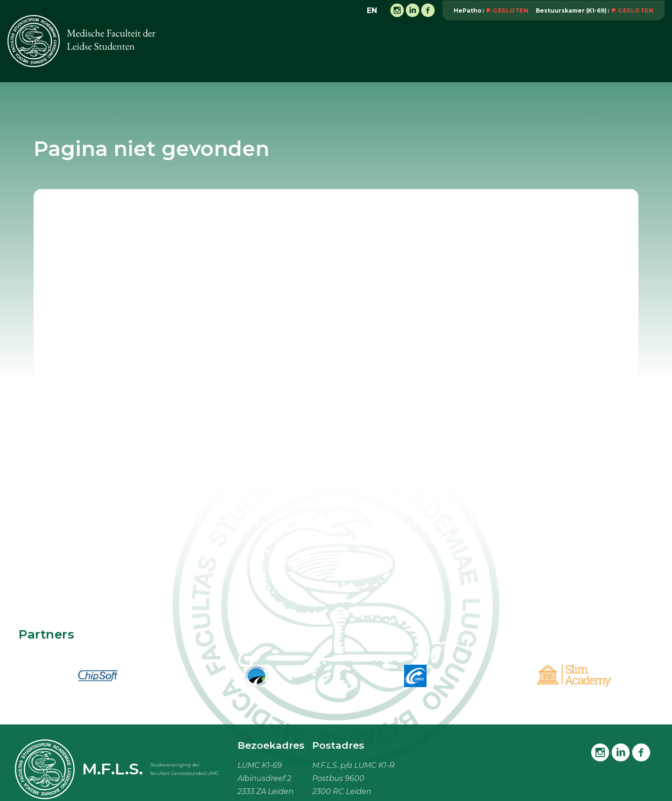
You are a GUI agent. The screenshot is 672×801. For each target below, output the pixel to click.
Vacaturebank (430, 51)
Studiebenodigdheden (515, 51)
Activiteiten (310, 51)
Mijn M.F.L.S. (597, 51)
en (372, 11)
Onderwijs (367, 51)
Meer (650, 50)
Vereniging (252, 51)
